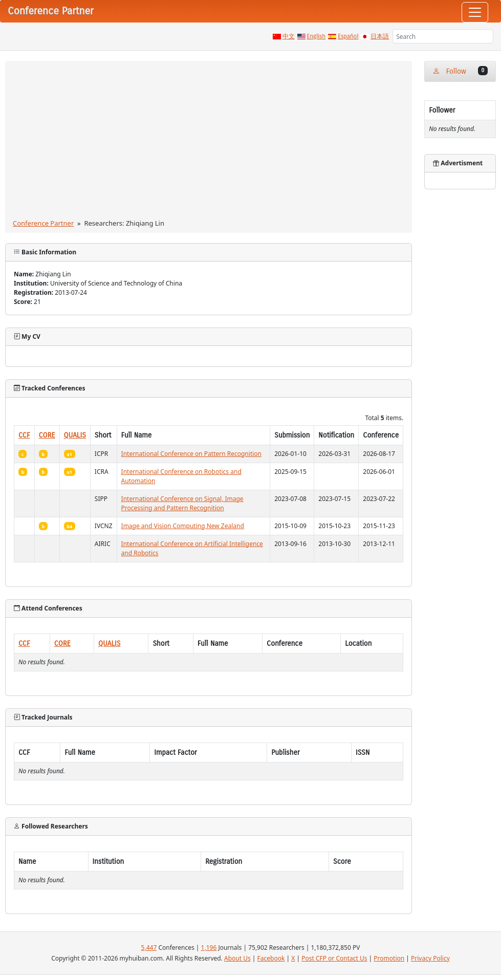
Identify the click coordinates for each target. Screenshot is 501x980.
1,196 (209, 948)
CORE (47, 435)
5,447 (149, 948)
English (317, 36)
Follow (460, 71)
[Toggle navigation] (475, 12)
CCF (24, 435)
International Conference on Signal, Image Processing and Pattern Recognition (182, 503)
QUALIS (75, 435)
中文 (289, 36)
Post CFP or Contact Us (334, 958)
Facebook (271, 958)
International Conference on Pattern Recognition (191, 454)
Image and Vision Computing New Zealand (183, 526)
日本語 (380, 36)
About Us (237, 958)
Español (348, 36)
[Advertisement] (209, 142)
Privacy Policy (430, 958)
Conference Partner (43, 223)
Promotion (389, 958)
